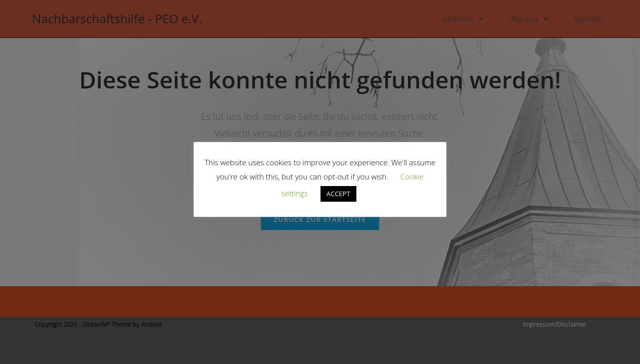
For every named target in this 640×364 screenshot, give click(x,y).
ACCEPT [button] (338, 194)
